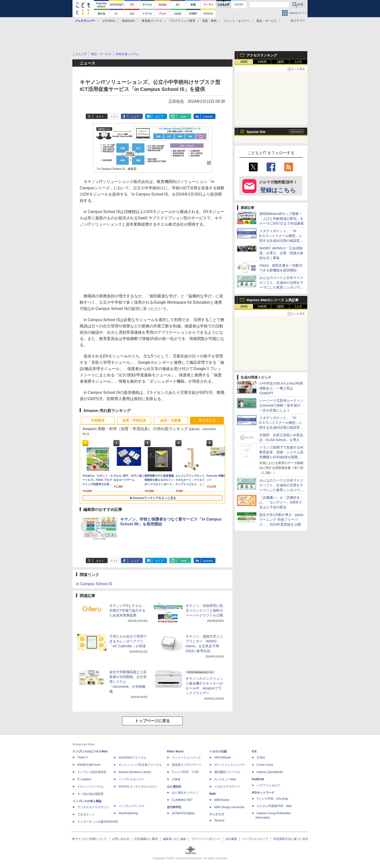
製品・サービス (267, 21)
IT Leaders (84, 779)
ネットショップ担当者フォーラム (140, 765)
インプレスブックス (132, 806)
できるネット (86, 814)
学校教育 (98, 420)
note (184, 117)
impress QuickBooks (270, 772)
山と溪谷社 (174, 787)
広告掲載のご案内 (146, 839)
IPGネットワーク (263, 793)
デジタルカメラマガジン (93, 807)
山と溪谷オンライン (185, 793)
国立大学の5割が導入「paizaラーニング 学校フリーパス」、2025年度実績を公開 (281, 520)
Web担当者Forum (89, 765)
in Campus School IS (94, 584)
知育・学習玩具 (134, 420)
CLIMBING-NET (182, 800)
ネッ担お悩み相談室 (90, 794)
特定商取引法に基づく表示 (291, 839)
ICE (254, 751)
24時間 (262, 62)
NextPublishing (128, 813)
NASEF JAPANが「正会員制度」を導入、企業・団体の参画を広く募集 (281, 253)
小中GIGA (109, 21)
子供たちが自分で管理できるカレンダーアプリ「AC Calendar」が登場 (128, 641)
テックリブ (217, 814)
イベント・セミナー (237, 21)
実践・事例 (209, 21)
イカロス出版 (218, 751)
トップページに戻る (152, 721)
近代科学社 (174, 807)
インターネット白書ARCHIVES (98, 822)
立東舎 (176, 779)
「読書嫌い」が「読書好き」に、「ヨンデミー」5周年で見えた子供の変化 (281, 502)
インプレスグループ (255, 839)
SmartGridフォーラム (132, 758)
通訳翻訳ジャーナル (227, 772)
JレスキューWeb (225, 779)
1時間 (244, 62)
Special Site (256, 132)
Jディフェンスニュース (230, 765)
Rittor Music (175, 751)
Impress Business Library (135, 772)
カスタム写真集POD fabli (274, 806)
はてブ (159, 117)
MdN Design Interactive (229, 807)
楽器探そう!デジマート (187, 765)
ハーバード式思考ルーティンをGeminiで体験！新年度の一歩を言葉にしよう (281, 405)
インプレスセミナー (132, 779)
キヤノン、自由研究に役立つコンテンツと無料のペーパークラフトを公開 (204, 610)
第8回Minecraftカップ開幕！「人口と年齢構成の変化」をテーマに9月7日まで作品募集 (282, 219)
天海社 (261, 758)
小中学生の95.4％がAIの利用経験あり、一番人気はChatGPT (281, 388)
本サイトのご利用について (89, 839)
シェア (135, 117)
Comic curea (265, 765)
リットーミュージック (186, 758)
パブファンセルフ (268, 785)
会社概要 (231, 839)
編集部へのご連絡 (174, 839)
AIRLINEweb (223, 758)
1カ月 (298, 62)
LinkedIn (208, 117)
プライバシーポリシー (206, 839)
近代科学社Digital (183, 813)
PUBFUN (258, 779)
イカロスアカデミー (227, 787)
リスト (114, 117)
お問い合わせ (121, 839)
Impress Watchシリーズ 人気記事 (273, 300)
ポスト (100, 117)
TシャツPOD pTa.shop (272, 799)
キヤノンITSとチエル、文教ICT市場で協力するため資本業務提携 (127, 610)
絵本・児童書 (171, 420)
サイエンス (207, 420)
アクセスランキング (262, 55)
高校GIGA (128, 21)
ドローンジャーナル (90, 787)
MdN (213, 794)
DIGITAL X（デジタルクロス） (139, 787)
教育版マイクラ (152, 21)
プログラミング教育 (182, 21)
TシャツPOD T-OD (185, 772)
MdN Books (222, 800)
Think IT (83, 758)
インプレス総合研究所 (92, 772)
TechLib (219, 821)
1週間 (280, 62)
